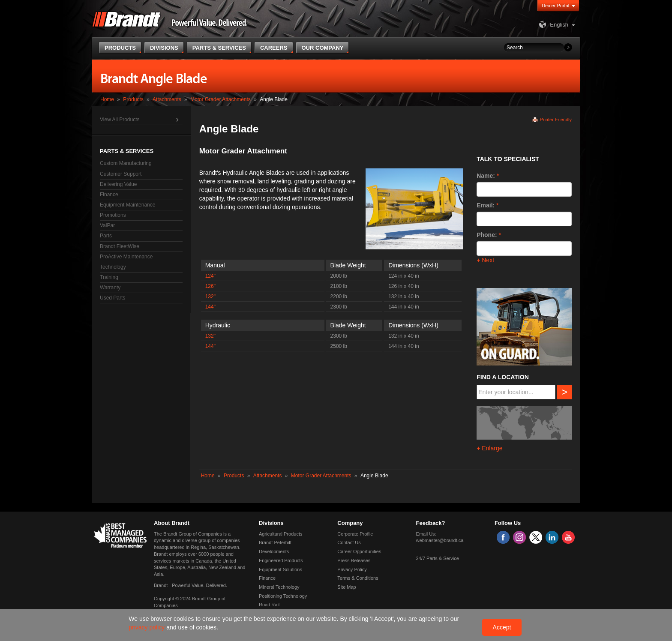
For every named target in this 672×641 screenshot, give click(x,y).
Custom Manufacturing (126, 163)
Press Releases (354, 560)
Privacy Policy (352, 569)
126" (210, 286)
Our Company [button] (323, 48)
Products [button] (120, 48)
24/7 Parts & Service (438, 558)
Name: (486, 176)
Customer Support (121, 174)
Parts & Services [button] (219, 48)
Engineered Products (281, 560)
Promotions (113, 215)
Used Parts (112, 298)
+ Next (485, 260)
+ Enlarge (489, 448)
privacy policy (147, 627)
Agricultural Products (281, 534)
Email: (486, 205)
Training (109, 277)
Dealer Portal (555, 6)
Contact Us (349, 542)
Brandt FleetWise (120, 246)
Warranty (110, 288)
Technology (113, 267)
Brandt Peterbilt (275, 542)
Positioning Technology (283, 596)
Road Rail (269, 605)
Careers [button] (274, 48)
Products (133, 99)
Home (107, 99)
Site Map (346, 587)
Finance (109, 195)
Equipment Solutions (280, 569)
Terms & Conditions (358, 578)
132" (210, 297)
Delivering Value (118, 184)
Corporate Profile (355, 534)
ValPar (107, 225)
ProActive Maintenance (126, 257)
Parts (106, 236)
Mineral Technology (279, 587)
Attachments (167, 99)
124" (210, 276)
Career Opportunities (359, 551)
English (553, 25)
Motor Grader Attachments (220, 99)
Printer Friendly (556, 120)
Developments (274, 551)
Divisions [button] (164, 48)
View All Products (120, 120)
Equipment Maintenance (127, 205)
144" (210, 307)
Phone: (487, 235)
